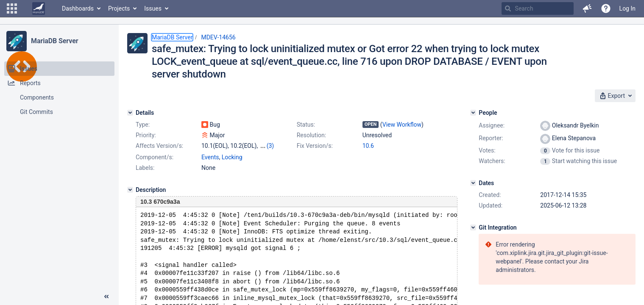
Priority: (146, 135)
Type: (143, 125)
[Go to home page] (39, 8)
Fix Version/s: (315, 146)
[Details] (130, 113)
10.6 (368, 146)
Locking (232, 157)
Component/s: (155, 157)
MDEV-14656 (218, 37)
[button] (12, 8)
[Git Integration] (473, 227)
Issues (153, 8)
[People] (473, 113)
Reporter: (491, 138)
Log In (627, 8)
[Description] (130, 190)
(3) (270, 146)
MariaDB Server (54, 41)
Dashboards (78, 8)
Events (210, 157)
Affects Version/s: (159, 146)
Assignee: (492, 125)
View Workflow (402, 125)
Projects (119, 8)
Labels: (145, 168)
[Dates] (473, 183)
